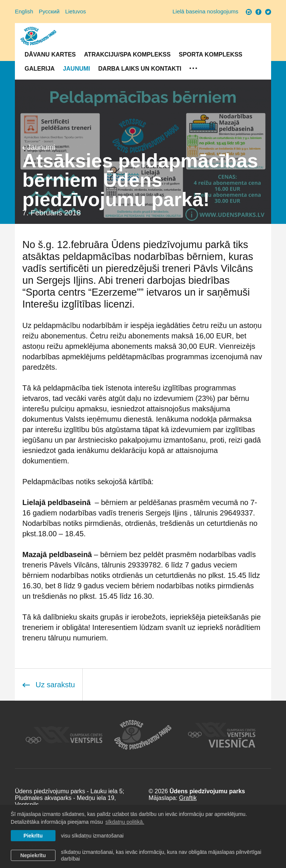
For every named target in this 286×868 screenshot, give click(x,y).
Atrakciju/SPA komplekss (127, 54)
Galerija (40, 69)
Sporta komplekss (211, 54)
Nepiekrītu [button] (33, 855)
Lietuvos (76, 11)
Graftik (188, 798)
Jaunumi (77, 69)
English (24, 11)
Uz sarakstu (49, 685)
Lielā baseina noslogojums (205, 11)
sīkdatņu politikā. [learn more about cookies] (125, 822)
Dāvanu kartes (50, 54)
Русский (49, 11)
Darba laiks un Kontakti (140, 69)
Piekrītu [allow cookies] (33, 836)
